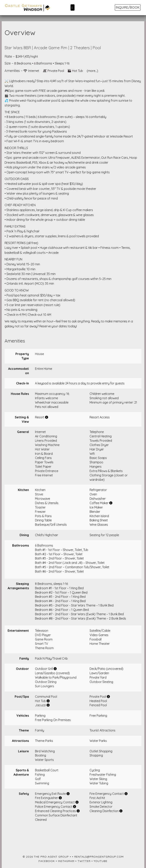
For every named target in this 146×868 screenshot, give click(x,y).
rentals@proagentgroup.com (99, 857)
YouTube (101, 861)
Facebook (47, 861)
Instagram (66, 861)
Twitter (84, 861)
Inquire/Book (128, 7)
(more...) (92, 71)
